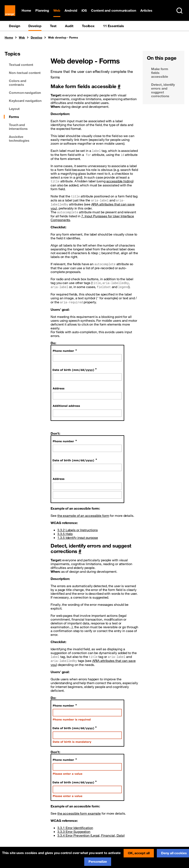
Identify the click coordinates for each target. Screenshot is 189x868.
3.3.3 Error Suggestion (74, 832)
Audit (69, 26)
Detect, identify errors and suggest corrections (163, 90)
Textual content (21, 65)
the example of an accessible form (83, 516)
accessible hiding (119, 181)
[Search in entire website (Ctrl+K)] (179, 11)
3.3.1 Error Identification (75, 828)
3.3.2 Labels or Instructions (77, 530)
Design (14, 26)
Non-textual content (25, 73)
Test (53, 26)
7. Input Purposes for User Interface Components (92, 218)
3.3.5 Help (65, 534)
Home (26, 11)
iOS (84, 11)
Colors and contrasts (18, 83)
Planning (42, 11)
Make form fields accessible (160, 73)
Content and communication (114, 11)
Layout (14, 109)
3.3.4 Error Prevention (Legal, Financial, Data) (91, 836)
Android (71, 11)
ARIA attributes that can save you (92, 206)
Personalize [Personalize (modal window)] (98, 861)
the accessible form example (79, 814)
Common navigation (25, 93)
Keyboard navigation (25, 101)
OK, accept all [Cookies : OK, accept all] (139, 853)
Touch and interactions (18, 127)
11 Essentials (114, 26)
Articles (146, 11)
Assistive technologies (19, 139)
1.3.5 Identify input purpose (78, 538)
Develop (35, 26)
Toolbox (88, 26)
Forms (14, 117)
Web (57, 11)
